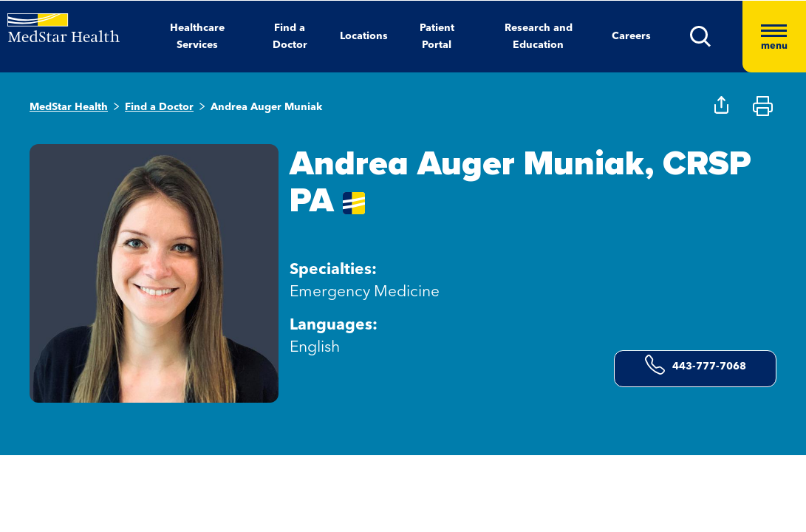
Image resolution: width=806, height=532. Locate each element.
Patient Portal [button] (437, 37)
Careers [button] (631, 36)
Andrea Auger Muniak (266, 107)
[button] (716, 37)
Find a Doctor (159, 107)
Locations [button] (364, 36)
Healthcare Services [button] (197, 37)
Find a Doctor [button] (290, 37)
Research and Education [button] (539, 37)
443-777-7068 (696, 365)
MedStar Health (69, 107)
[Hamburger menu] (774, 37)
